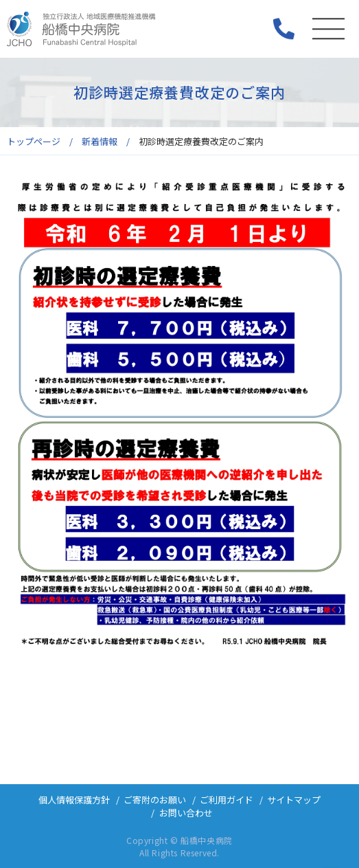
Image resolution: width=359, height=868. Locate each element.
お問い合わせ (186, 813)
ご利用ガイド (227, 800)
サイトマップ (294, 800)
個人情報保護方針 (74, 800)
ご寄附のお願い (155, 800)
